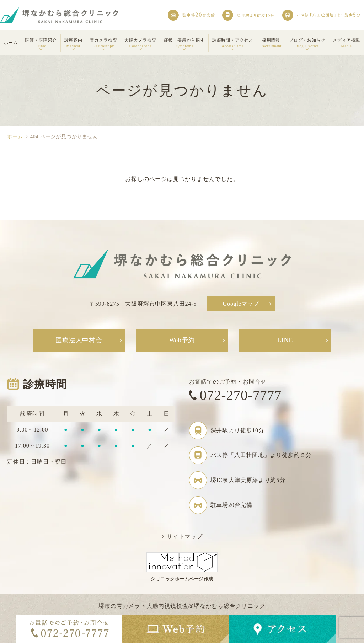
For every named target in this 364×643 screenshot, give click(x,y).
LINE (285, 340)
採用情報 (271, 43)
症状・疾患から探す (184, 43)
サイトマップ (185, 537)
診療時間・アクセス (233, 43)
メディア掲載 (346, 43)
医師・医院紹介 (41, 43)
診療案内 (73, 43)
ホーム (15, 137)
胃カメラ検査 (104, 43)
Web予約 (182, 340)
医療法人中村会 (79, 340)
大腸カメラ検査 (140, 43)
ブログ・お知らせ (307, 43)
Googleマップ (241, 304)
